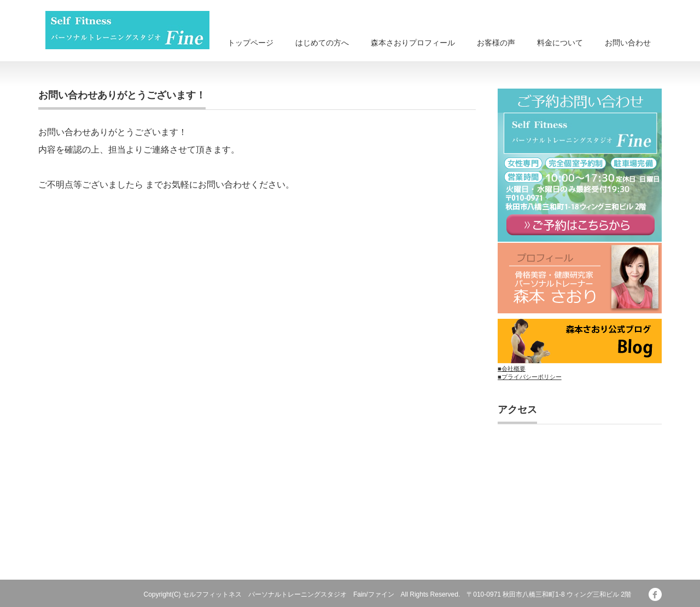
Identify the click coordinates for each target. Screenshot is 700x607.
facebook (655, 594)
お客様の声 (496, 43)
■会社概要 (512, 369)
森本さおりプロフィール (413, 43)
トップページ (250, 43)
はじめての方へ (322, 43)
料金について (560, 43)
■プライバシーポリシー (530, 377)
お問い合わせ (628, 43)
